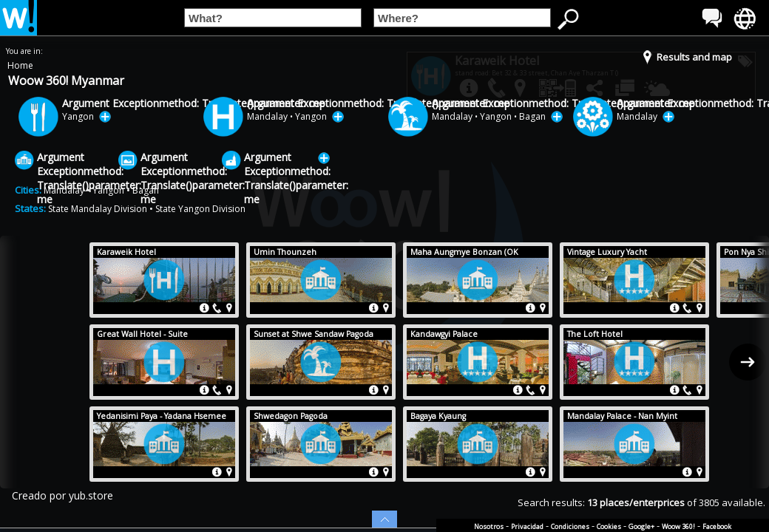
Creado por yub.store (62, 495)
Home (20, 65)
